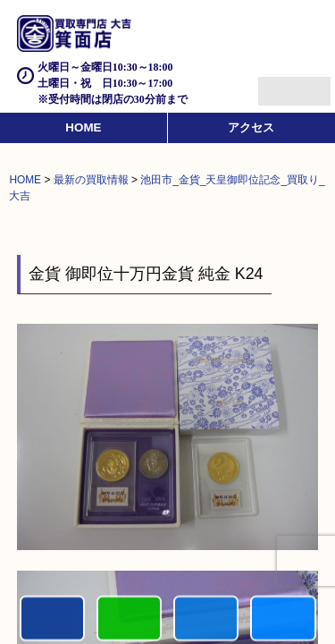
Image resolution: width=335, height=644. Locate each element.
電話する (52, 619)
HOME (83, 127)
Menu (275, 84)
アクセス (251, 127)
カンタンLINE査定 (129, 619)
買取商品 (206, 619)
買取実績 (283, 619)
